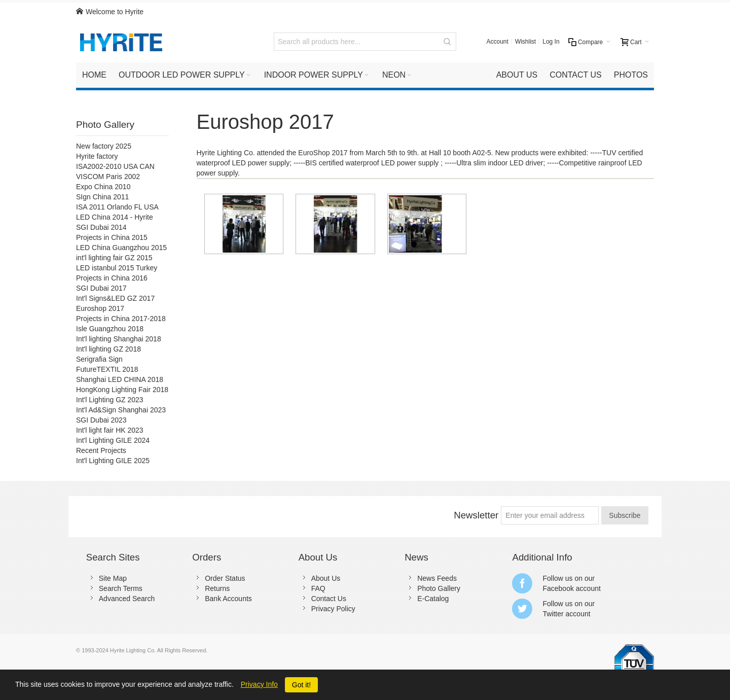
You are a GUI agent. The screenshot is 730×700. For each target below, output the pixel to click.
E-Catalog (433, 599)
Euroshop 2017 (100, 308)
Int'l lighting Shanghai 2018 (119, 339)
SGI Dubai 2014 (101, 227)
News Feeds (437, 578)
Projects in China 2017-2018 (121, 319)
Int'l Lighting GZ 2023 (110, 400)
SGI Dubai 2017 (101, 288)
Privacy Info (259, 684)
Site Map (113, 578)
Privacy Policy (333, 609)
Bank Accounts (228, 599)
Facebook (558, 588)
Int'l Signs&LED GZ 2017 (115, 298)
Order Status (225, 578)
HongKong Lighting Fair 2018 (122, 390)
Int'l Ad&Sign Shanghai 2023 (121, 410)
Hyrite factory (97, 156)
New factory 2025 (104, 146)
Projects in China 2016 (112, 278)
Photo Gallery (105, 125)
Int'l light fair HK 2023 (110, 430)
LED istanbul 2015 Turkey (117, 268)
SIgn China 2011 (102, 197)
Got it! (301, 685)
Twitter (553, 614)
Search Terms (121, 588)
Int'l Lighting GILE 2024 (113, 440)
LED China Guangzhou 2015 (121, 248)
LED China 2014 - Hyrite (115, 217)
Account (498, 42)
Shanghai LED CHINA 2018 (120, 379)
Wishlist (525, 42)
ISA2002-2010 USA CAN (115, 166)
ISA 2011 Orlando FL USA (117, 207)
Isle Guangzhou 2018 (110, 329)
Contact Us (329, 599)
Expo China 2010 (103, 187)
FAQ (318, 588)
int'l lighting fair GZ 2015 (114, 258)
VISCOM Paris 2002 (108, 177)
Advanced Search (127, 599)
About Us (326, 578)
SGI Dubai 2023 (101, 420)
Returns (217, 588)
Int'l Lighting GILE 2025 (113, 461)
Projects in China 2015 (112, 237)
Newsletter (476, 515)
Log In (551, 42)
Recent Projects (101, 450)
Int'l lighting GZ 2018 (108, 349)
